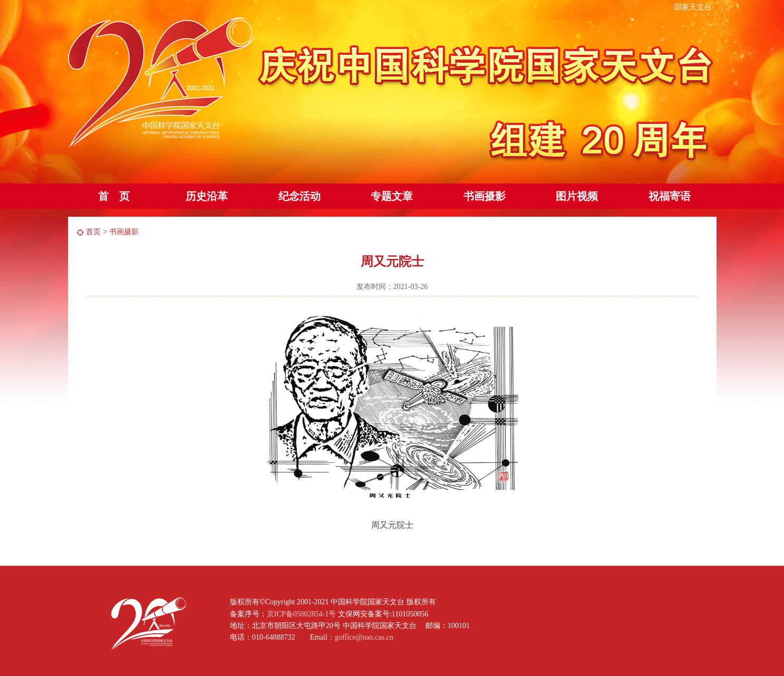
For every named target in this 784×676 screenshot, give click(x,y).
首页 (93, 232)
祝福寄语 (670, 196)
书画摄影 (485, 196)
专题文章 (392, 196)
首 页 (114, 196)
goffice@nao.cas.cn (364, 637)
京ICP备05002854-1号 (301, 614)
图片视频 (577, 196)
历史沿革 (207, 196)
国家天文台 (693, 7)
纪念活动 (299, 196)
